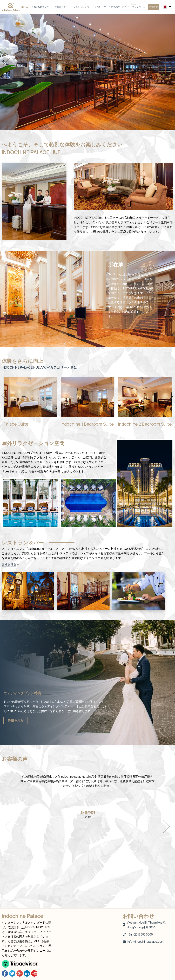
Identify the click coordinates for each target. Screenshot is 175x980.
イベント (100, 7)
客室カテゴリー (62, 7)
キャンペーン (139, 7)
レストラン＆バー (82, 7)
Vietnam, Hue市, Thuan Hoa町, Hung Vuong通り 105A (144, 925)
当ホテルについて (41, 7)
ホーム (25, 7)
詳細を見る (9, 564)
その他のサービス (119, 7)
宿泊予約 (154, 7)
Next (169, 65)
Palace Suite (16, 424)
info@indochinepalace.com (143, 942)
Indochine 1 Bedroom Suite (87, 424)
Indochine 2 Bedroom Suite (145, 424)
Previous (6, 65)
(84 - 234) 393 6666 (138, 934)
